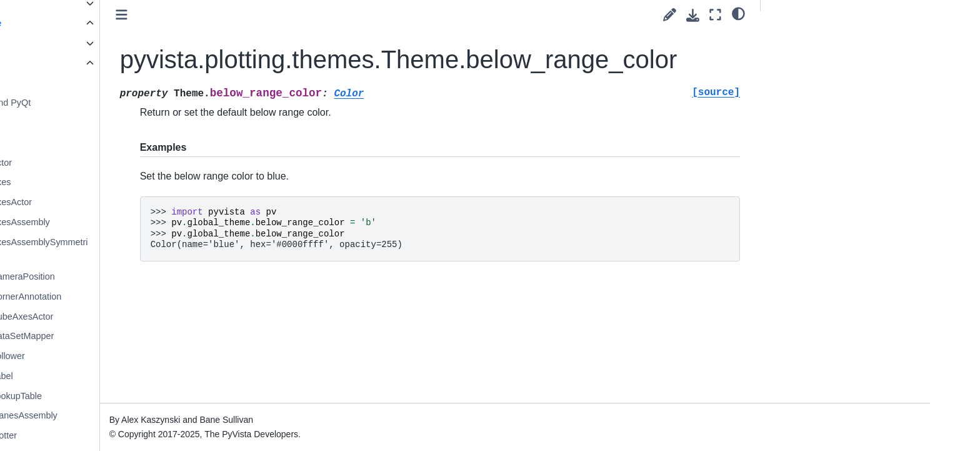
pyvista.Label (112, 376)
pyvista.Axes (112, 182)
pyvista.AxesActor (122, 202)
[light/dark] (738, 13)
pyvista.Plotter (114, 435)
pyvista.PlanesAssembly (135, 415)
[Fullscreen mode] (715, 15)
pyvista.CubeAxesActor (133, 317)
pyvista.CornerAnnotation (137, 296)
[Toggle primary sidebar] (248, 15)
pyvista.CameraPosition (133, 276)
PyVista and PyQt (122, 103)
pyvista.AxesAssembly (131, 222)
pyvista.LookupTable (127, 396)
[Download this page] (693, 15)
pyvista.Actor (112, 163)
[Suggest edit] (670, 15)
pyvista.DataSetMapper (133, 336)
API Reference (97, 23)
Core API (94, 43)
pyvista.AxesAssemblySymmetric (150, 250)
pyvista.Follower (118, 356)
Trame (99, 143)
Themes (103, 123)
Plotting (93, 63)
